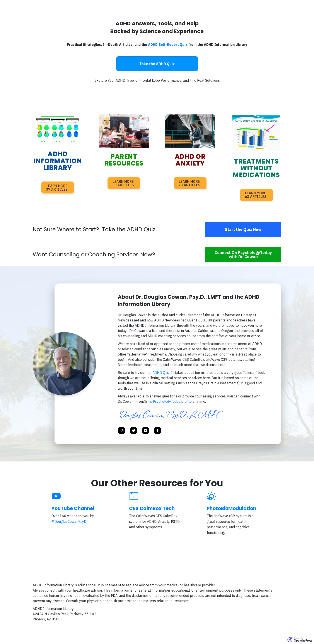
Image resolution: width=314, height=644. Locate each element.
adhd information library (58, 161)
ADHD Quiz (161, 373)
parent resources (124, 160)
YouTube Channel (73, 508)
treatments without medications (256, 168)
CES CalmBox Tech (152, 508)
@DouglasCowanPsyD (69, 521)
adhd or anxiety (190, 160)
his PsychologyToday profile (170, 401)
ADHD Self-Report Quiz (168, 45)
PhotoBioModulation (231, 508)
